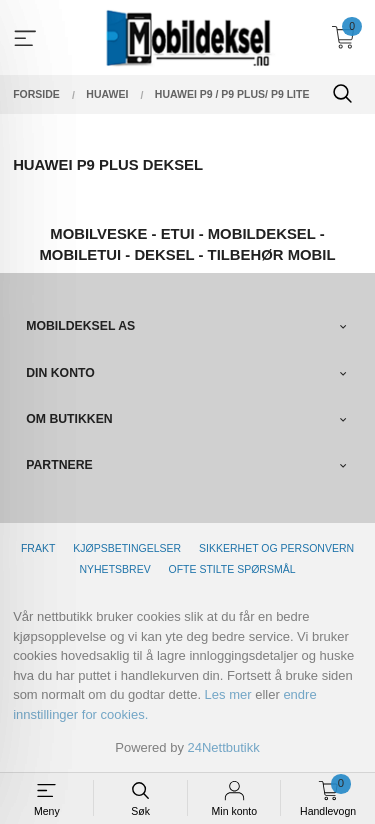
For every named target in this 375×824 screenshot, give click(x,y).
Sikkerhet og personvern (276, 548)
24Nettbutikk (224, 747)
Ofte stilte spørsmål (232, 569)
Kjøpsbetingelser (127, 548)
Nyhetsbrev (114, 569)
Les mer (228, 694)
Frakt (38, 548)
